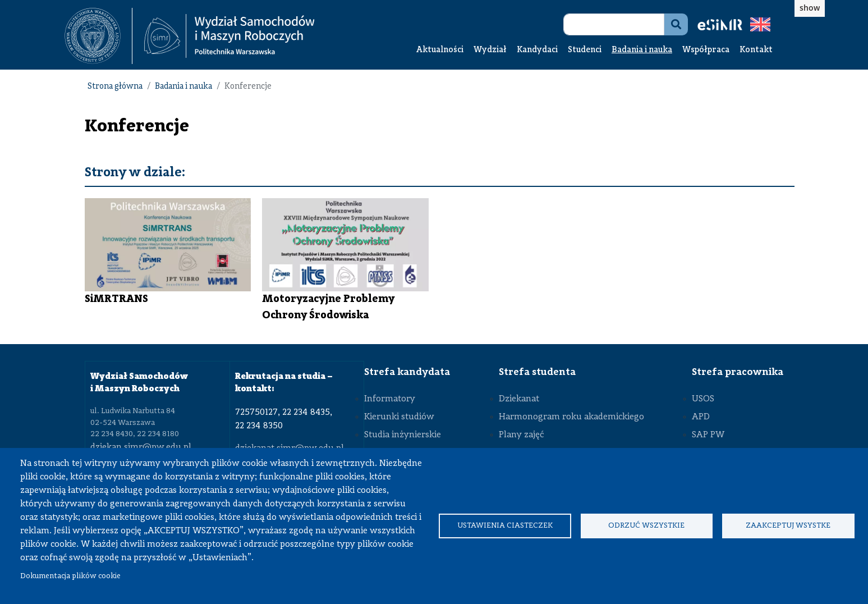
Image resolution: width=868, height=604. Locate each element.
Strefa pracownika (738, 372)
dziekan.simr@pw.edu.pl (141, 447)
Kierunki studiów (399, 417)
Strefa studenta (537, 372)
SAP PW (708, 435)
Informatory (390, 399)
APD (701, 417)
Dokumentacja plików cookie (70, 576)
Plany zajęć (521, 435)
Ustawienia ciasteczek (505, 526)
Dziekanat (519, 399)
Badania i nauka (642, 50)
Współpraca (706, 50)
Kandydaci (537, 50)
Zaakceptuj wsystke (788, 526)
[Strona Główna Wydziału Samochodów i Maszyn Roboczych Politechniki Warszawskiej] (229, 36)
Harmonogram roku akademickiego (571, 417)
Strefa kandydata (407, 372)
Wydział (490, 50)
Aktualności (440, 50)
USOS (703, 399)
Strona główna (115, 87)
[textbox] (98, 36)
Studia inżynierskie (403, 435)
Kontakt (756, 50)
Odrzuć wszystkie (646, 526)
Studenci (585, 50)
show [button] (810, 8)
